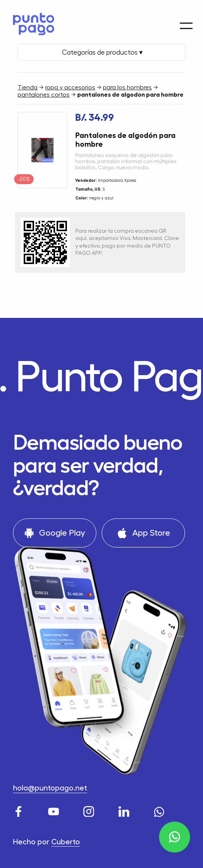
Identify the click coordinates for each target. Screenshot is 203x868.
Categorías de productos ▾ (101, 52)
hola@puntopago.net (50, 788)
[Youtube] (55, 810)
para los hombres (127, 87)
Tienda (28, 87)
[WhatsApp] (160, 810)
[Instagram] (90, 810)
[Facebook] (20, 810)
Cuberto (66, 842)
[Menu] (186, 21)
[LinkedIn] (125, 810)
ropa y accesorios (70, 87)
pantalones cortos (44, 95)
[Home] (31, 22)
